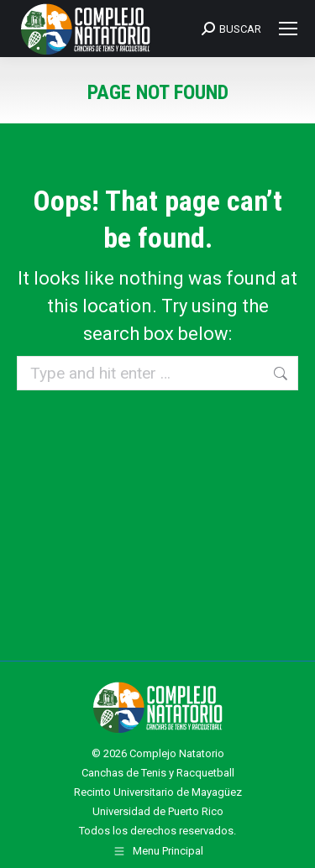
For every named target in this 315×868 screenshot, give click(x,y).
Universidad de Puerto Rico (158, 811)
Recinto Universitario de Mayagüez (158, 792)
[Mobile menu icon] (288, 29)
